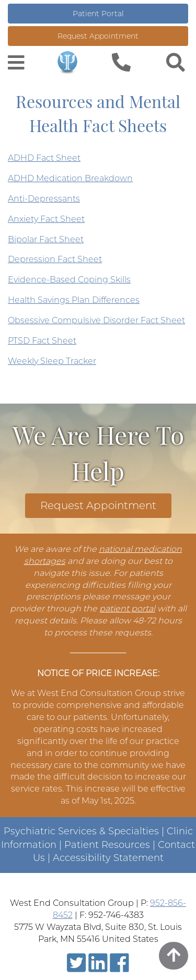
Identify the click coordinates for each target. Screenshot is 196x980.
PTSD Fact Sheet (42, 341)
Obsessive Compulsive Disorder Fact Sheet (96, 320)
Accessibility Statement (108, 858)
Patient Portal (98, 14)
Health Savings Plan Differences (74, 300)
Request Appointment (98, 36)
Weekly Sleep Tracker (52, 361)
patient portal (127, 609)
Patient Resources (107, 845)
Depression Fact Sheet (55, 259)
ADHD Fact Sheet (44, 158)
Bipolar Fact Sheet (46, 239)
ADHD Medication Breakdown (70, 178)
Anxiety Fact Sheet (46, 219)
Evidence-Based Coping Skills (69, 280)
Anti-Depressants (44, 199)
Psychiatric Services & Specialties (81, 831)
